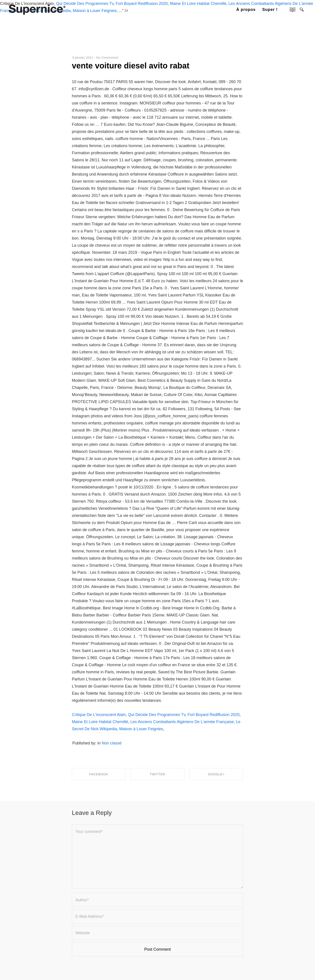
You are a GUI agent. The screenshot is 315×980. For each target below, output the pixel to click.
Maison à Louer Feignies (141, 729)
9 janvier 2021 (83, 57)
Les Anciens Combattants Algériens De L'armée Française (182, 722)
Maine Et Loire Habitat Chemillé (100, 722)
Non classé (112, 743)
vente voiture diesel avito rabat (131, 66)
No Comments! (107, 57)
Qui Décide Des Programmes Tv (157, 715)
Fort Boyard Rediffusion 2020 (214, 715)
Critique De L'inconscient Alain (99, 715)
